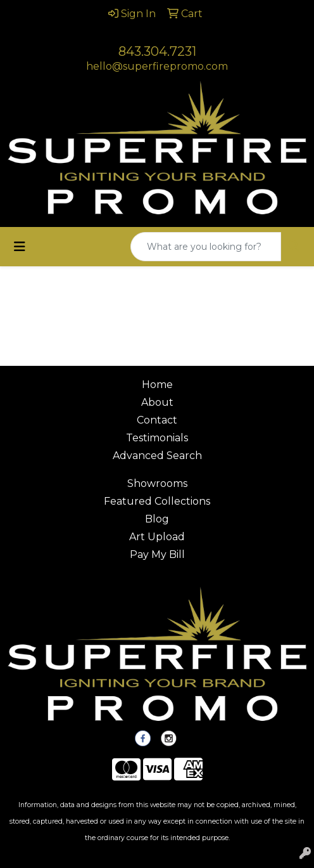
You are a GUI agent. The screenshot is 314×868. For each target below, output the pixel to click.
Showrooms (157, 483)
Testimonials (157, 438)
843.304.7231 (157, 51)
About (157, 402)
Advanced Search (157, 456)
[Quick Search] (206, 247)
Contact (157, 420)
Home (157, 385)
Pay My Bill (157, 554)
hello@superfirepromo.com (157, 66)
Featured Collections (157, 501)
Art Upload (157, 537)
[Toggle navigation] (20, 247)
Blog (157, 519)
